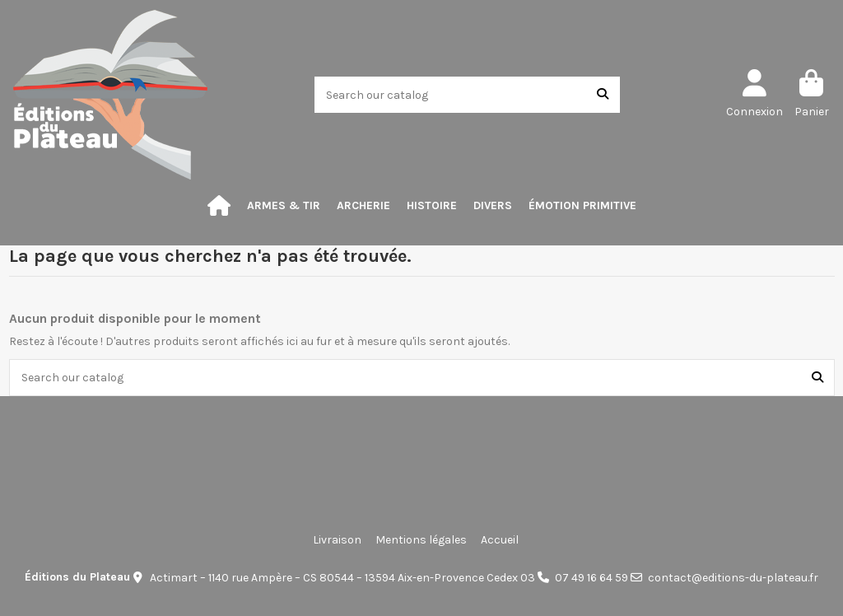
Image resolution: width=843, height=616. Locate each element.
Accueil (500, 540)
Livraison (337, 540)
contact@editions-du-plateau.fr (733, 578)
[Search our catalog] (603, 94)
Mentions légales (421, 540)
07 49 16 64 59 (591, 578)
